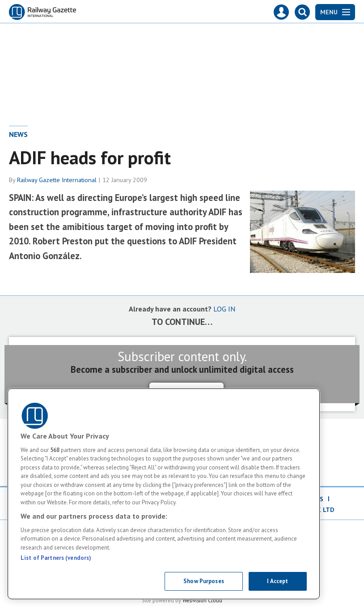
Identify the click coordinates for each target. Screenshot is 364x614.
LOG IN (224, 309)
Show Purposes (204, 581)
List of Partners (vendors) (56, 558)
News (18, 134)
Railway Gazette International (57, 180)
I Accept (277, 581)
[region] (164, 494)
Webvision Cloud (202, 600)
